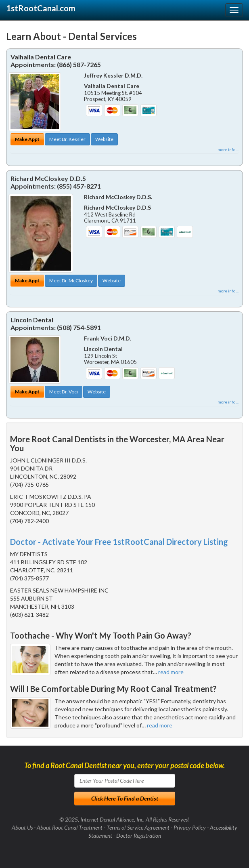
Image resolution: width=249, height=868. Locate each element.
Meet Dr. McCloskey (71, 281)
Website (104, 139)
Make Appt (27, 139)
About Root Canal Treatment (70, 827)
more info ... (228, 149)
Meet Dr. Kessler (67, 139)
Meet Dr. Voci (64, 392)
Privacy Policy (190, 827)
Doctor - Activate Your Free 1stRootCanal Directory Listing (119, 542)
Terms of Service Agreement (138, 827)
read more (171, 672)
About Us (22, 827)
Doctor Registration (139, 835)
